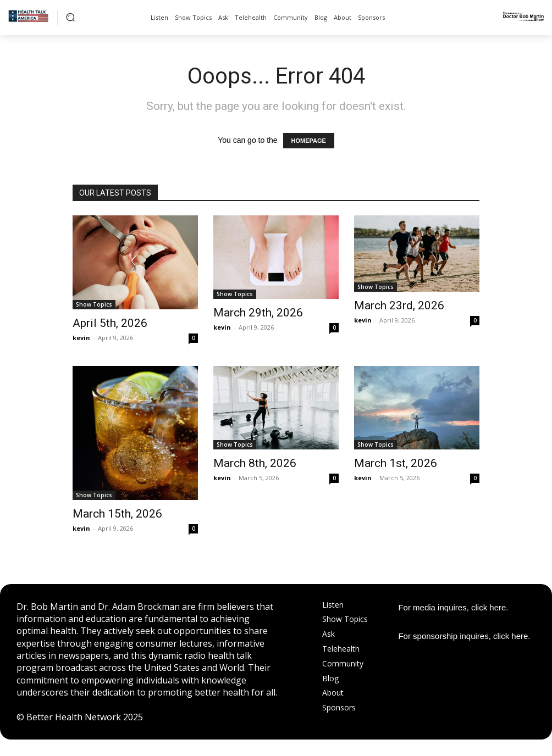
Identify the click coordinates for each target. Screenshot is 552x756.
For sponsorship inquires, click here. (464, 636)
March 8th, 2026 (255, 463)
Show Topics (94, 304)
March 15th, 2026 (117, 514)
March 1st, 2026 (396, 463)
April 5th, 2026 (110, 323)
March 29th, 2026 (258, 313)
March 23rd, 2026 (399, 305)
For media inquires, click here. (453, 607)
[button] (70, 17)
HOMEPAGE (309, 141)
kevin (81, 338)
